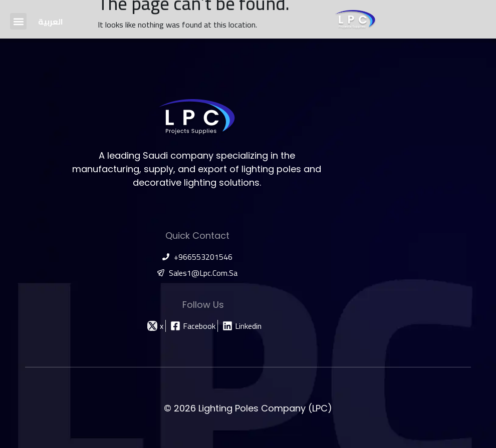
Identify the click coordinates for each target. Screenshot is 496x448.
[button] (18, 21)
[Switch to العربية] (51, 21)
